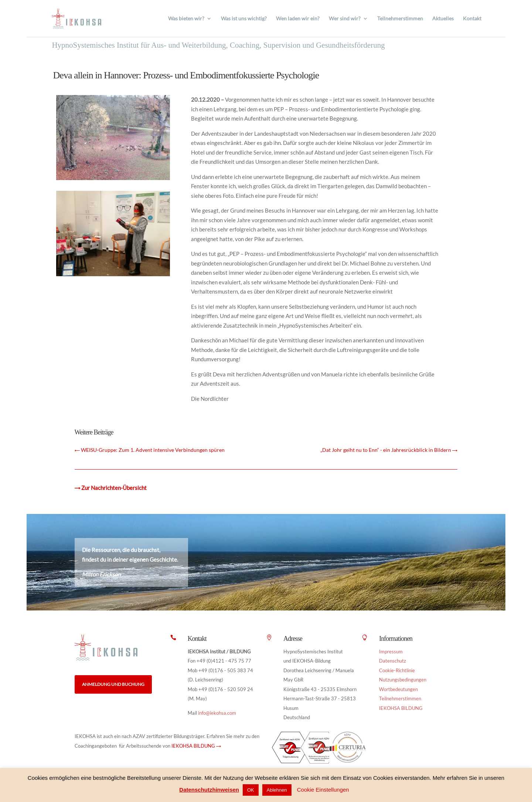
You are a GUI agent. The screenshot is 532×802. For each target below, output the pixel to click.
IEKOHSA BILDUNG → (196, 746)
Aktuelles (443, 19)
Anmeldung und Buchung (113, 684)
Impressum (391, 652)
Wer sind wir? (345, 19)
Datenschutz (393, 661)
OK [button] (251, 790)
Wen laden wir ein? (298, 19)
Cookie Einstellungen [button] (323, 790)
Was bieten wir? (186, 19)
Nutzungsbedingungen (403, 680)
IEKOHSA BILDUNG (401, 708)
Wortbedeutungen (398, 689)
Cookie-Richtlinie (397, 670)
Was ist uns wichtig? (244, 19)
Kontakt (472, 19)
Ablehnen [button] (277, 790)
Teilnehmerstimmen (400, 19)
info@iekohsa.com (217, 713)
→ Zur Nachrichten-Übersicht (111, 488)
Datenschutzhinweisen (209, 790)
